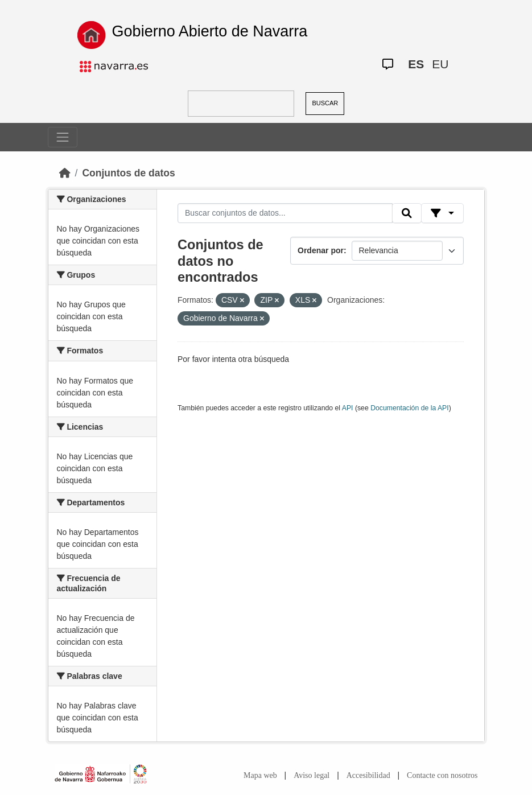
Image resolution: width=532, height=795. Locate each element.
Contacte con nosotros (442, 775)
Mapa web (260, 775)
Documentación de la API (410, 408)
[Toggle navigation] (63, 137)
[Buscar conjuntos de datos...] (285, 213)
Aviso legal (312, 775)
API (348, 408)
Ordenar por (321, 250)
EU (440, 64)
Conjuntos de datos (128, 173)
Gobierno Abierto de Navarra (210, 31)
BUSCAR (325, 103)
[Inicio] (65, 173)
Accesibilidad (368, 775)
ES (416, 64)
